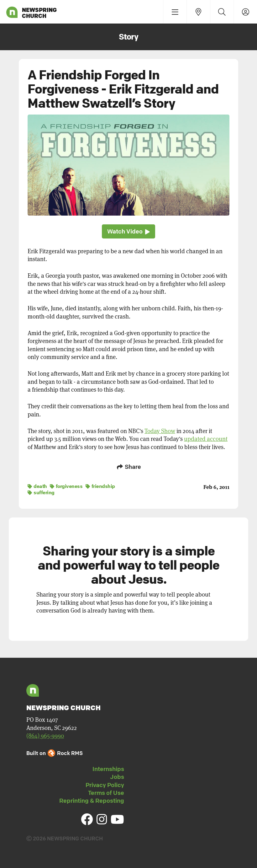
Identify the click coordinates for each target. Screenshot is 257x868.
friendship (100, 485)
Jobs (117, 776)
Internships (108, 768)
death (37, 485)
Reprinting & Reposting (92, 800)
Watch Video (128, 231)
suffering (41, 492)
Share (128, 467)
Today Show (160, 431)
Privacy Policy (105, 784)
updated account (206, 439)
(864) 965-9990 (45, 735)
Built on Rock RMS (55, 752)
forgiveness (66, 485)
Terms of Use (106, 792)
